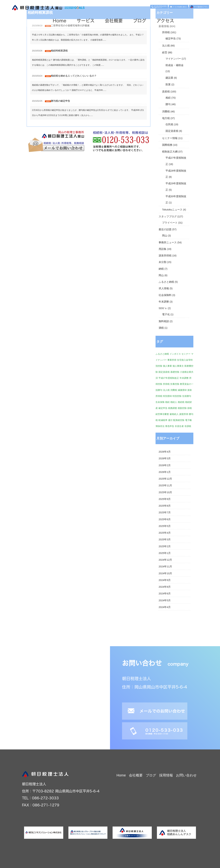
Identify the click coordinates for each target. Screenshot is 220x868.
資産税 (166, 92)
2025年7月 (165, 512)
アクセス (165, 21)
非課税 (188, 426)
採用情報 (166, 775)
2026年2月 (165, 465)
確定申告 (171, 39)
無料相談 (164, 321)
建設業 (169, 78)
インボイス (175, 354)
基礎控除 (175, 372)
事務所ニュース (168, 242)
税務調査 (173, 408)
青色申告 (170, 426)
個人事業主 (178, 366)
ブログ (140, 21)
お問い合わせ (186, 775)
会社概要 (114, 21)
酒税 (161, 328)
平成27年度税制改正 (169, 378)
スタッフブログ (168, 216)
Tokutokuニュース (172, 210)
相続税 (181, 402)
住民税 (169, 124)
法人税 (166, 46)
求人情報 (164, 288)
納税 (161, 269)
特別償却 (167, 396)
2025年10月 (165, 492)
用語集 (163, 249)
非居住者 (179, 426)
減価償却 (182, 390)
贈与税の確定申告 (60, 101)
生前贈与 (187, 396)
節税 (190, 408)
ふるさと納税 (166, 282)
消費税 (166, 112)
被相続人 (174, 414)
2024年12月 (165, 560)
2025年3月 (165, 539)
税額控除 (182, 408)
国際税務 (167, 145)
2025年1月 (165, 553)
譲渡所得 (184, 414)
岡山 (165, 236)
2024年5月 (165, 600)
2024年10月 (165, 573)
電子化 (166, 314)
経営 (165, 52)
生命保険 (160, 402)
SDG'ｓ (163, 308)
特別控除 (177, 396)
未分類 (163, 262)
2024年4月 (165, 607)
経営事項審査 (162, 414)
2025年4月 (165, 533)
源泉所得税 (165, 256)
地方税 (166, 118)
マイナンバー (173, 59)
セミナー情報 (170, 138)
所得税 (166, 32)
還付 (170, 420)
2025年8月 (165, 506)
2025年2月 (165, 546)
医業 (168, 84)
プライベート (170, 223)
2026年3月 (165, 458)
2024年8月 (165, 587)
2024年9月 (165, 580)
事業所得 (172, 360)
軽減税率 (163, 420)
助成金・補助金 (175, 65)
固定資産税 (172, 131)
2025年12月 (165, 479)
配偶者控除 (179, 420)
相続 (168, 98)
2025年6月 (165, 519)
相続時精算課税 (59, 51)
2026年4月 (165, 452)
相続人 (174, 402)
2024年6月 (165, 594)
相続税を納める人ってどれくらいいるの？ (74, 76)
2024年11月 (165, 567)
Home (60, 21)
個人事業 (167, 366)
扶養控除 (175, 384)
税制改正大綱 (170, 152)
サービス (86, 21)
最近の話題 (165, 229)
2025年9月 (165, 499)
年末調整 (164, 302)
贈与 (168, 104)
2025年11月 (165, 485)
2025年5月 (165, 526)
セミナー (186, 354)
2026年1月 (165, 472)
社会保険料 (165, 295)
